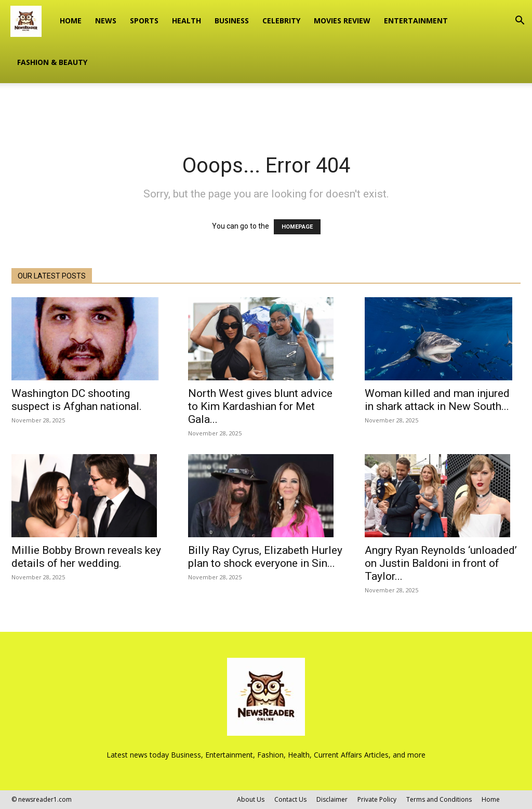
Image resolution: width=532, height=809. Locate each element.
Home (71, 21)
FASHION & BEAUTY (52, 62)
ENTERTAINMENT (416, 21)
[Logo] (32, 21)
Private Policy (377, 799)
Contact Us (290, 799)
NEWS (106, 21)
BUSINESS (232, 21)
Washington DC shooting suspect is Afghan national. (77, 400)
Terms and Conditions (439, 799)
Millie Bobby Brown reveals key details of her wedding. (86, 557)
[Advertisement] (266, 111)
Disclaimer (332, 799)
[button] (520, 22)
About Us (251, 799)
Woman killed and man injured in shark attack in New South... (437, 400)
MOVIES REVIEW (342, 21)
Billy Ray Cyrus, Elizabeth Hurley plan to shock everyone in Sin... (265, 557)
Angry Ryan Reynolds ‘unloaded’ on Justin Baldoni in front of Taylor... (441, 563)
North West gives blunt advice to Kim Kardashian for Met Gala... (260, 406)
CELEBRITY (281, 21)
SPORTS (144, 21)
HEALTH (187, 21)
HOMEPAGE (297, 227)
